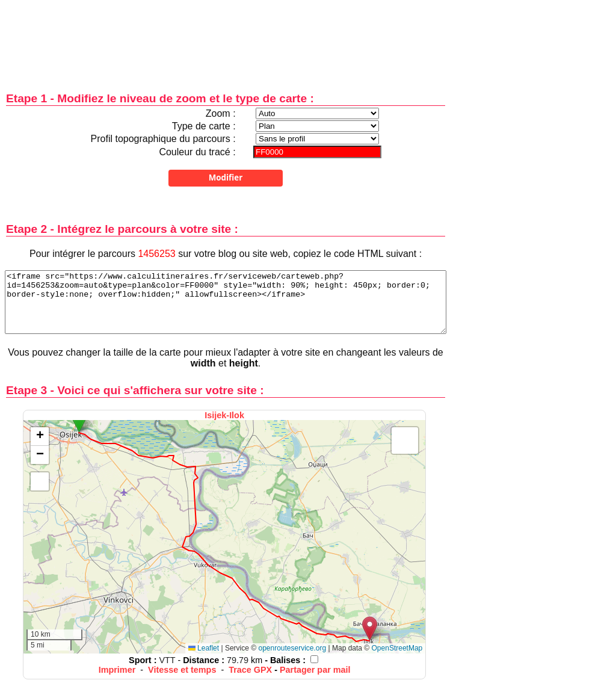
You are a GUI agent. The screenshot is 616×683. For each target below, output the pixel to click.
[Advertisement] (226, 38)
